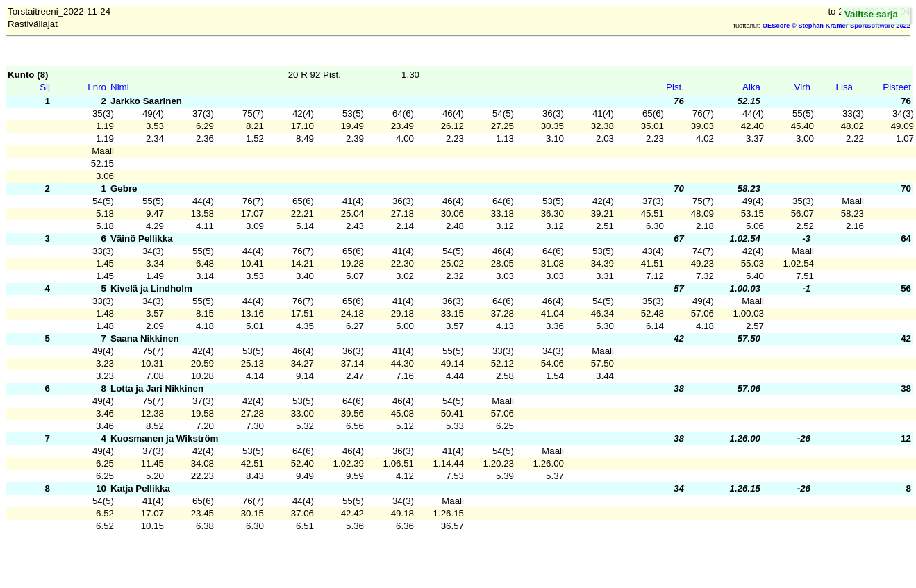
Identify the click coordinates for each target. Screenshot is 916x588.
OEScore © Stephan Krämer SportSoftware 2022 (836, 26)
